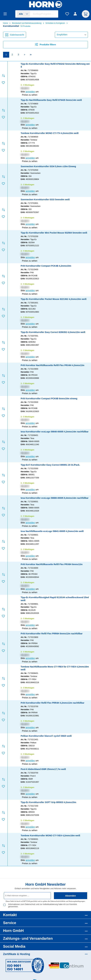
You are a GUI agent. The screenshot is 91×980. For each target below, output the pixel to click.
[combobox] (45, 14)
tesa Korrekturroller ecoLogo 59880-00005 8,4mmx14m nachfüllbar (55, 498)
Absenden (70, 896)
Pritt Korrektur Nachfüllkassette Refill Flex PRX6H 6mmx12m (52, 564)
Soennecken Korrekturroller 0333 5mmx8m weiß (45, 199)
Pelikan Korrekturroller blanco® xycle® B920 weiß (46, 736)
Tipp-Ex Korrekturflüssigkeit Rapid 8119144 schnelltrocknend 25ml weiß (55, 599)
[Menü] (6, 14)
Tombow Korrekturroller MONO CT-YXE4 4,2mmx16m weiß (50, 836)
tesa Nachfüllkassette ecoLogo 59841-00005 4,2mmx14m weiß (52, 531)
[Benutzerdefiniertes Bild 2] (66, 966)
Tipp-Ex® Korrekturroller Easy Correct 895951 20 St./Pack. (50, 465)
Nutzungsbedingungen (77, 901)
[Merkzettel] (67, 14)
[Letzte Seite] (31, 55)
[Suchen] (54, 14)
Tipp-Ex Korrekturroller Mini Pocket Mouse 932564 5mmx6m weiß (54, 233)
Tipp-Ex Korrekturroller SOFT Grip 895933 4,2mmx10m (48, 802)
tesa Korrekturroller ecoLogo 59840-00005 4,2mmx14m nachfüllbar (55, 432)
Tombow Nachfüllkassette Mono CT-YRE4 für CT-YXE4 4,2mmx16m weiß (55, 668)
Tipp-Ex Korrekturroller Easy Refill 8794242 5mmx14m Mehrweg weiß (55, 65)
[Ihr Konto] (76, 14)
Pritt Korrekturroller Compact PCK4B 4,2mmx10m (46, 266)
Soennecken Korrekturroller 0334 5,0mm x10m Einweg (48, 166)
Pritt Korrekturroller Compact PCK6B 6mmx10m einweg (49, 399)
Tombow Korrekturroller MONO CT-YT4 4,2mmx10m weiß (50, 133)
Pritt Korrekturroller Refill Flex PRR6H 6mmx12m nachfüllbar (52, 634)
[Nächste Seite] (25, 55)
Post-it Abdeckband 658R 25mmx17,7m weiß (43, 769)
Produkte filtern (46, 44)
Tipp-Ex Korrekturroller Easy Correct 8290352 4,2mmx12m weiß (53, 332)
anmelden (30, 92)
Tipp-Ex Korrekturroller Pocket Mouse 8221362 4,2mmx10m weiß (54, 299)
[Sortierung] (71, 35)
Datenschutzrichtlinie (58, 901)
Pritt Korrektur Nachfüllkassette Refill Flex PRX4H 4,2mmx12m (53, 365)
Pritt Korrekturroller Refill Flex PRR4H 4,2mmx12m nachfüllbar (52, 703)
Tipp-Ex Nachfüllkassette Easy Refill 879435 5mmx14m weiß (51, 100)
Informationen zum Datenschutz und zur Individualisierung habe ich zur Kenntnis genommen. (43, 905)
